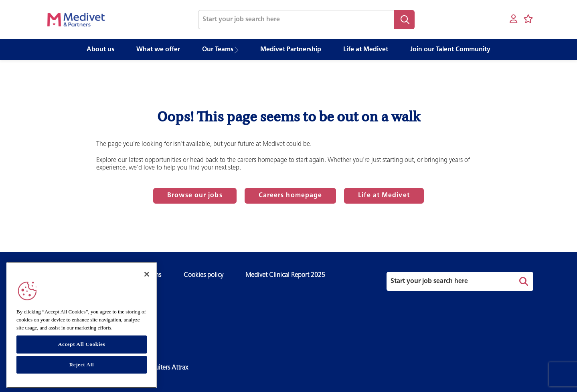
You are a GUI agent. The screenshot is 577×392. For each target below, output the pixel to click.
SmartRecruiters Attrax (158, 368)
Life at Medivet (384, 196)
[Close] (147, 274)
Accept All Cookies (82, 344)
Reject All (82, 365)
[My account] (513, 19)
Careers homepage (291, 196)
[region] (82, 325)
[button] (239, 50)
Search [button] (404, 20)
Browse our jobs (195, 196)
